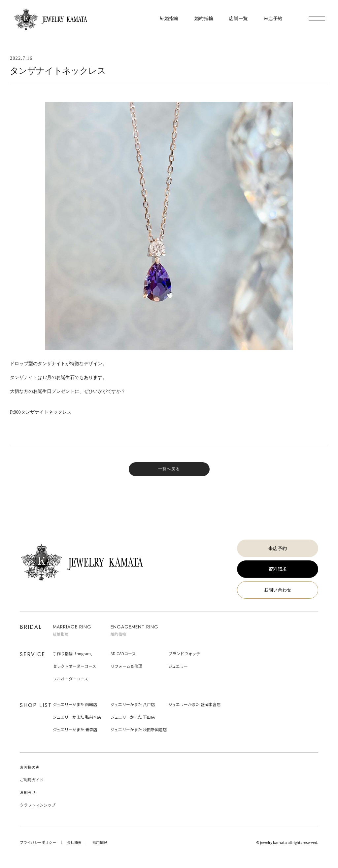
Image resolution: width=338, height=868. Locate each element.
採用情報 (100, 842)
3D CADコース (123, 653)
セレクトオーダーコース (74, 666)
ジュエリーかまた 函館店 (75, 704)
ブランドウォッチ (184, 653)
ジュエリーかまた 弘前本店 (77, 717)
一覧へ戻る (169, 469)
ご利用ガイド (32, 780)
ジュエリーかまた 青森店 (75, 729)
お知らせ (28, 792)
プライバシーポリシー (38, 842)
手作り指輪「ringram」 (74, 653)
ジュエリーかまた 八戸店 (133, 704)
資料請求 (278, 569)
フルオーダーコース (70, 679)
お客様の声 (30, 767)
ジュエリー (178, 666)
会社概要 (74, 842)
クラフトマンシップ (38, 805)
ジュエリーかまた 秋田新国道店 (139, 729)
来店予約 (278, 548)
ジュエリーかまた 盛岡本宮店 (194, 704)
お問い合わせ (278, 590)
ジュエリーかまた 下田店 (133, 717)
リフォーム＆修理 (126, 666)
